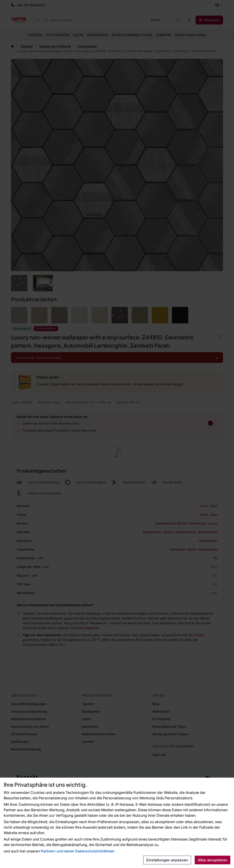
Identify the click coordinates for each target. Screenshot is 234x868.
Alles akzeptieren (213, 860)
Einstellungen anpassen (167, 860)
